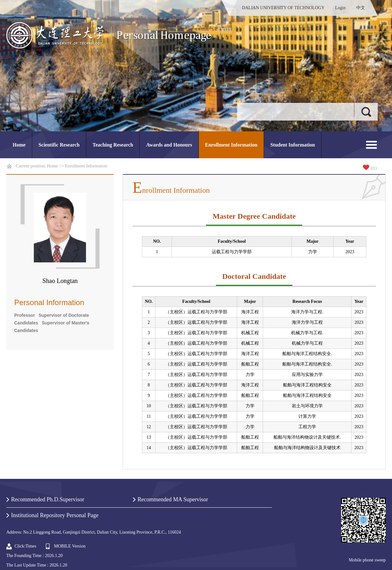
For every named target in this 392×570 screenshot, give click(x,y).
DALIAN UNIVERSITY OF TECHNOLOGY (283, 8)
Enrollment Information (231, 145)
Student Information (293, 145)
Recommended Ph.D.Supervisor (48, 499)
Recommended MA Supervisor (173, 499)
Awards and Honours (169, 145)
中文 (361, 8)
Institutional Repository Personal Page (55, 515)
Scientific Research (59, 145)
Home (19, 145)
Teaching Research (113, 145)
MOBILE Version (70, 546)
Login (340, 8)
